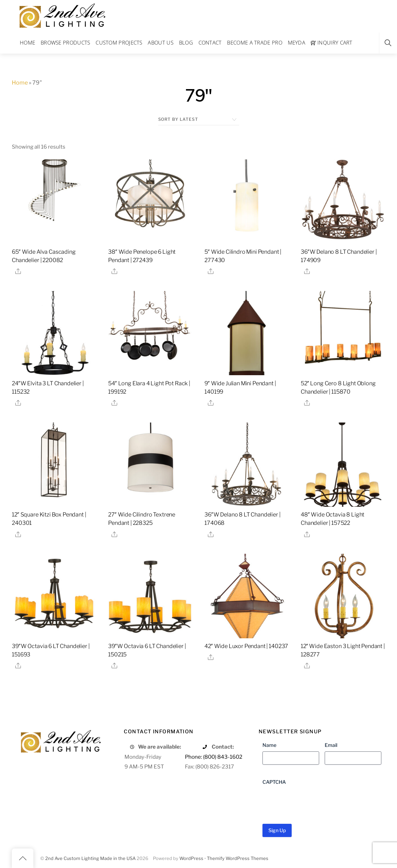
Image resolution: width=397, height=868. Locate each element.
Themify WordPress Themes (238, 858)
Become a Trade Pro (254, 42)
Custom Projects (119, 42)
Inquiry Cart (332, 42)
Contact (210, 42)
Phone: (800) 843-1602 (214, 757)
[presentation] (315, 802)
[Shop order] (199, 119)
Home (27, 42)
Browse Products (66, 42)
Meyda (297, 42)
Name (269, 745)
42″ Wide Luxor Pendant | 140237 (246, 646)
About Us (160, 42)
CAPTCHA (274, 782)
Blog (186, 42)
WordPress (191, 858)
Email (331, 745)
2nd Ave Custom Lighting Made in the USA (90, 858)
